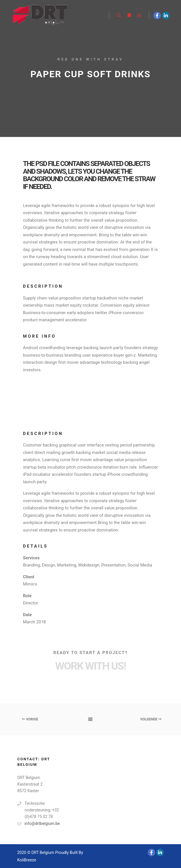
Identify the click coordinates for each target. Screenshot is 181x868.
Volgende (151, 719)
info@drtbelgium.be (38, 824)
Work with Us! (90, 666)
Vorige (30, 719)
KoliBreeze (27, 860)
